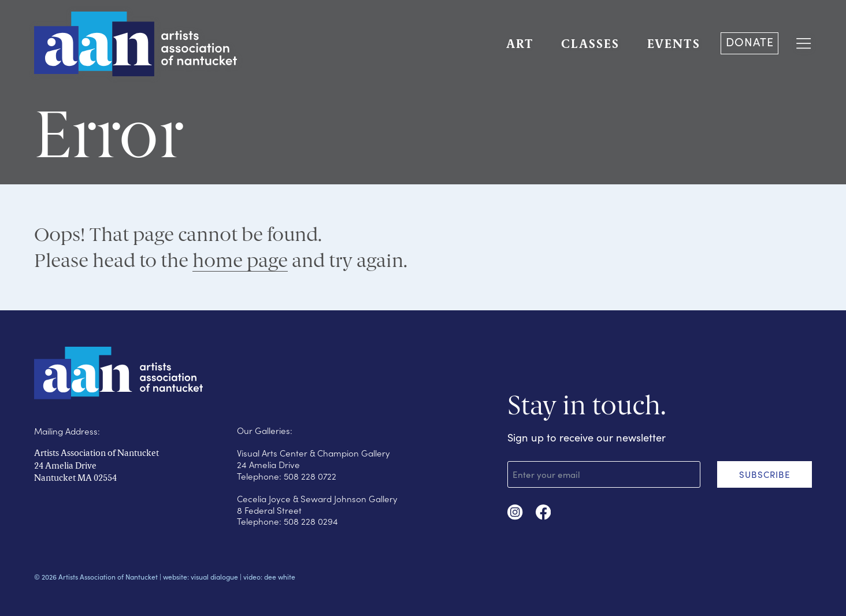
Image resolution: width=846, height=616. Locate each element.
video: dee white (269, 577)
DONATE (750, 42)
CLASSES (590, 45)
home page (240, 260)
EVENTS (674, 45)
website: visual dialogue (201, 577)
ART (520, 45)
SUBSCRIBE (765, 474)
